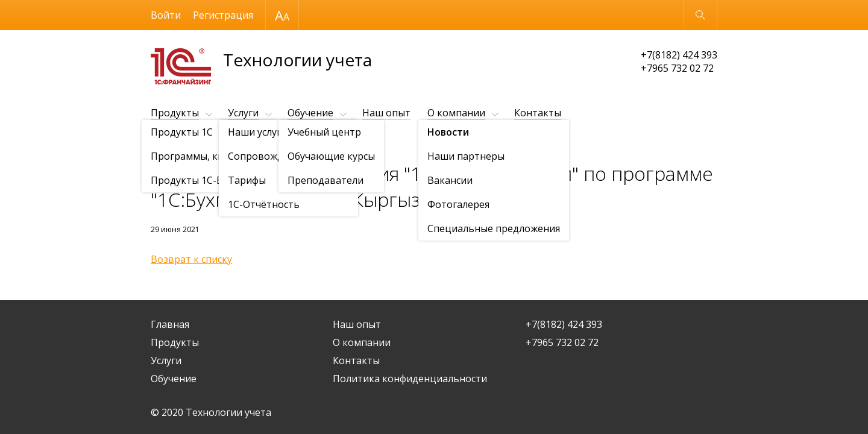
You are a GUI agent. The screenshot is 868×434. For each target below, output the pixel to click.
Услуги (243, 113)
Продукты (175, 113)
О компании (456, 113)
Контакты (538, 113)
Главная (170, 324)
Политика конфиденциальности (410, 379)
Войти (166, 15)
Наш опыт (386, 113)
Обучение (310, 113)
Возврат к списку (191, 259)
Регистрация (223, 15)
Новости (220, 143)
